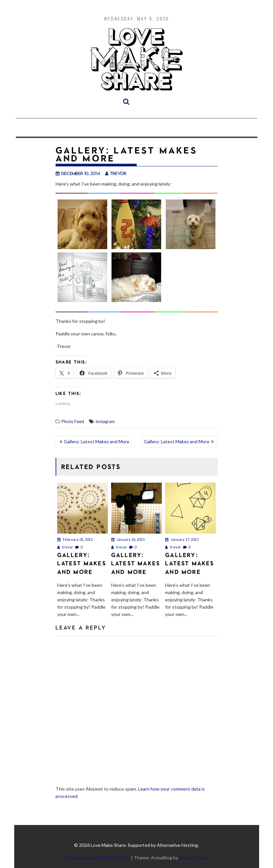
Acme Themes (194, 858)
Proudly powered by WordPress (97, 858)
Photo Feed (73, 421)
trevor (116, 173)
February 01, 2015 (75, 539)
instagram (105, 421)
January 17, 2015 (182, 539)
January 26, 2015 (128, 539)
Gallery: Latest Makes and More (97, 441)
